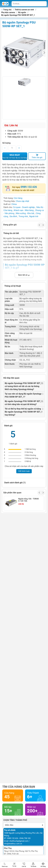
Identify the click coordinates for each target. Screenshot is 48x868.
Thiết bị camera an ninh (24, 10)
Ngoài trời (34, 216)
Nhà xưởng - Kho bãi (25, 213)
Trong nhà (23, 216)
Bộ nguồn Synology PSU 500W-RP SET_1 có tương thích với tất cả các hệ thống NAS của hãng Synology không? (24, 386)
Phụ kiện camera (8, 12)
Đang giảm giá (10, 225)
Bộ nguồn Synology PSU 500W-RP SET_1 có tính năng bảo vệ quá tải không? (24, 403)
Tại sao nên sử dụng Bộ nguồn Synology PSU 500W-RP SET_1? (23, 395)
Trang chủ (7, 10)
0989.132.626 (29, 187)
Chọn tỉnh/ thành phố (15, 820)
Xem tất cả (24, 275)
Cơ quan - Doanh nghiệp (24, 207)
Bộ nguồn (22, 12)
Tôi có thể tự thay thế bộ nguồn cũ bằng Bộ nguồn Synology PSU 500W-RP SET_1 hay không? (24, 412)
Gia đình (14, 216)
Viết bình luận (24, 471)
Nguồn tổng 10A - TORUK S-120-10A (29, 500)
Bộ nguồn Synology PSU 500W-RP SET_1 (18, 15)
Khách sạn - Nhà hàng (24, 210)
